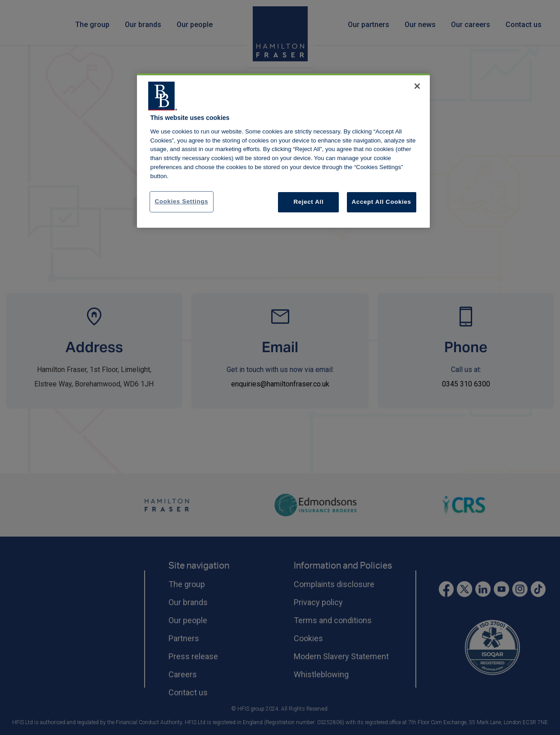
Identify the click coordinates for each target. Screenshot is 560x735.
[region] (283, 151)
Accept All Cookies (382, 202)
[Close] (417, 86)
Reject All (309, 202)
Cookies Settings (182, 201)
